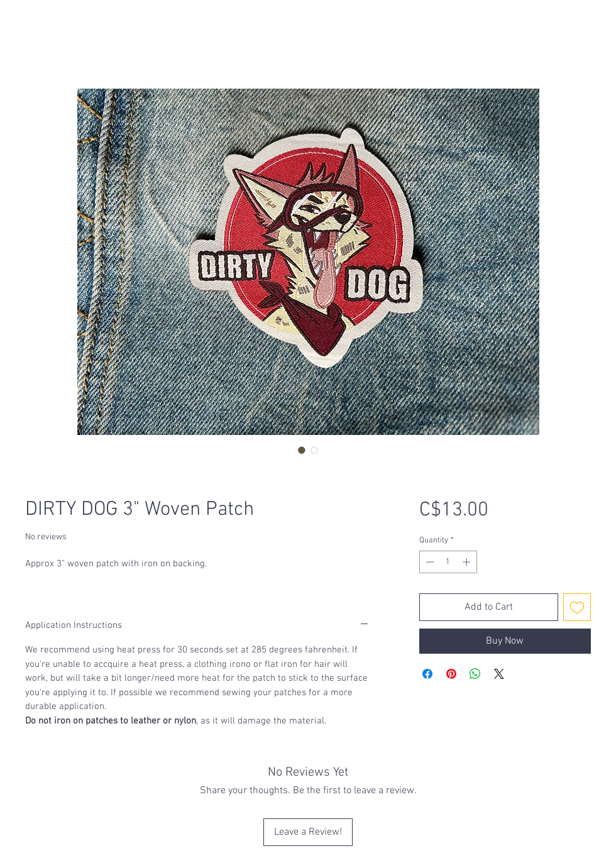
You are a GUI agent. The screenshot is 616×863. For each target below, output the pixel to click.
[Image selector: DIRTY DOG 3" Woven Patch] (302, 450)
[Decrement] (429, 562)
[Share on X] (499, 674)
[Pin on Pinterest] (451, 674)
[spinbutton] (448, 562)
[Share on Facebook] (427, 674)
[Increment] (468, 562)
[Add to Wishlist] (577, 607)
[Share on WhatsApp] (475, 674)
